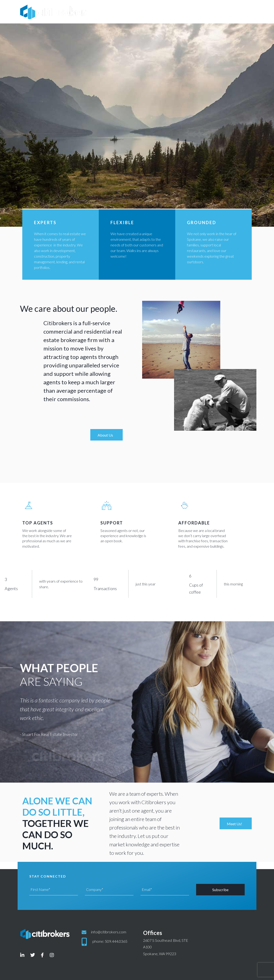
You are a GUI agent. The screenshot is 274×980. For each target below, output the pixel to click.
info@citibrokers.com (109, 932)
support (112, 523)
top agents (38, 523)
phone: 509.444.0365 (110, 941)
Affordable (194, 523)
